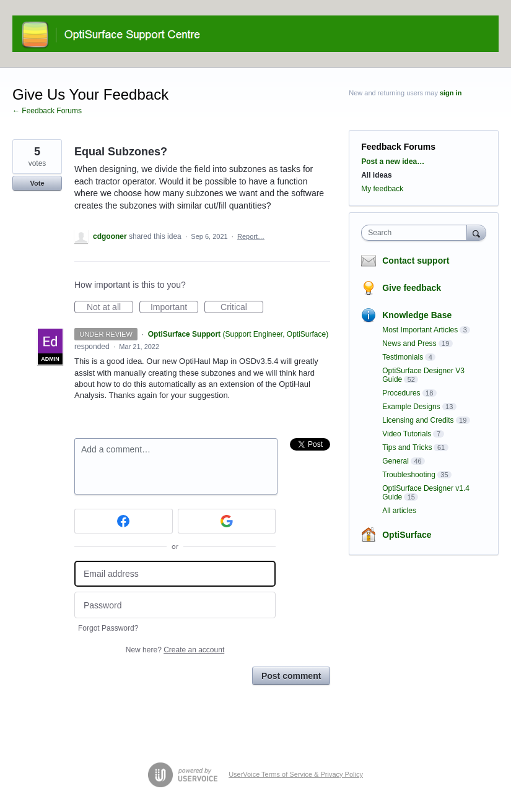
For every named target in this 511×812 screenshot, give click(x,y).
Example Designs (411, 407)
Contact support (416, 261)
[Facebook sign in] (124, 521)
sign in (451, 93)
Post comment (291, 676)
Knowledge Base (417, 315)
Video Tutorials (407, 434)
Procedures (401, 393)
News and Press (409, 343)
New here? (175, 650)
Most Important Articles (420, 330)
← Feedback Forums (47, 111)
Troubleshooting (409, 475)
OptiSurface (407, 535)
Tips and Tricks (407, 447)
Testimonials (403, 357)
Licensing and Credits (418, 420)
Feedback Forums (398, 147)
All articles (399, 511)
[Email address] (175, 574)
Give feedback (412, 288)
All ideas (376, 175)
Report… (251, 236)
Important (174, 308)
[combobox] (417, 233)
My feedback (382, 189)
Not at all (110, 308)
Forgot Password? (108, 628)
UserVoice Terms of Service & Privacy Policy (296, 774)
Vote (37, 183)
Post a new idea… (393, 162)
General (395, 461)
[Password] (175, 605)
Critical (242, 308)
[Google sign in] (227, 521)
